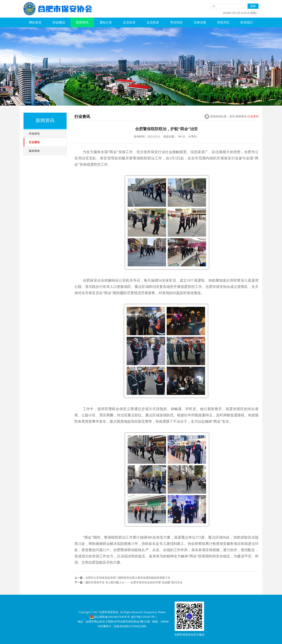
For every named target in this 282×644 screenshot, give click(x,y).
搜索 (253, 6)
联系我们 (247, 22)
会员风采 (153, 22)
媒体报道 (34, 151)
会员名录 (129, 22)
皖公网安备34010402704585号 (110, 617)
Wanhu (162, 612)
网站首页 (35, 22)
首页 (232, 116)
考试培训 (176, 22)
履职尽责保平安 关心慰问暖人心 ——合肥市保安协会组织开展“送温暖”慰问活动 (134, 582)
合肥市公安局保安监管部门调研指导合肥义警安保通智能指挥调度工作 (128, 578)
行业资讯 (34, 142)
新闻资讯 (82, 22)
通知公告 (106, 22)
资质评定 (223, 22)
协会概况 (59, 22)
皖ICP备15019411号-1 (144, 617)
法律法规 (200, 22)
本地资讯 (34, 134)
